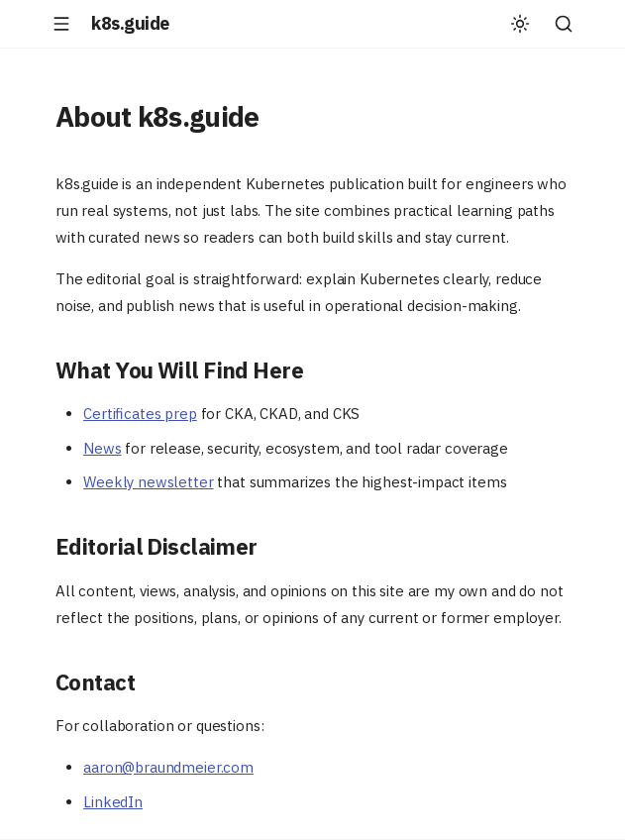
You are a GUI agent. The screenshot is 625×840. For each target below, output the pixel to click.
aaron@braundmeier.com (168, 767)
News (102, 448)
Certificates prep (140, 414)
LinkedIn (113, 802)
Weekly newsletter (148, 482)
